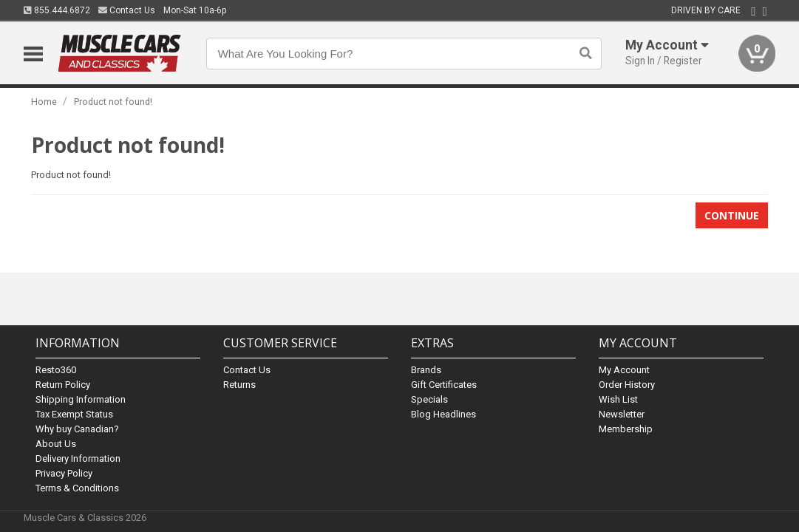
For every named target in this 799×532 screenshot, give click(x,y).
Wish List (618, 399)
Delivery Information (78, 458)
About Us (56, 444)
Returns (239, 385)
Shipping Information (81, 399)
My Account (624, 370)
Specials (429, 399)
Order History (627, 385)
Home (44, 102)
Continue (732, 215)
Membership (626, 429)
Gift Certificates (444, 385)
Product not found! (113, 102)
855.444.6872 (57, 10)
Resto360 (56, 370)
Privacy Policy (64, 473)
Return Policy (63, 385)
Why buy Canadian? (77, 429)
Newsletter (622, 414)
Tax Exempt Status (74, 414)
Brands (426, 370)
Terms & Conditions (77, 488)
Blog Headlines (443, 414)
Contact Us (127, 10)
